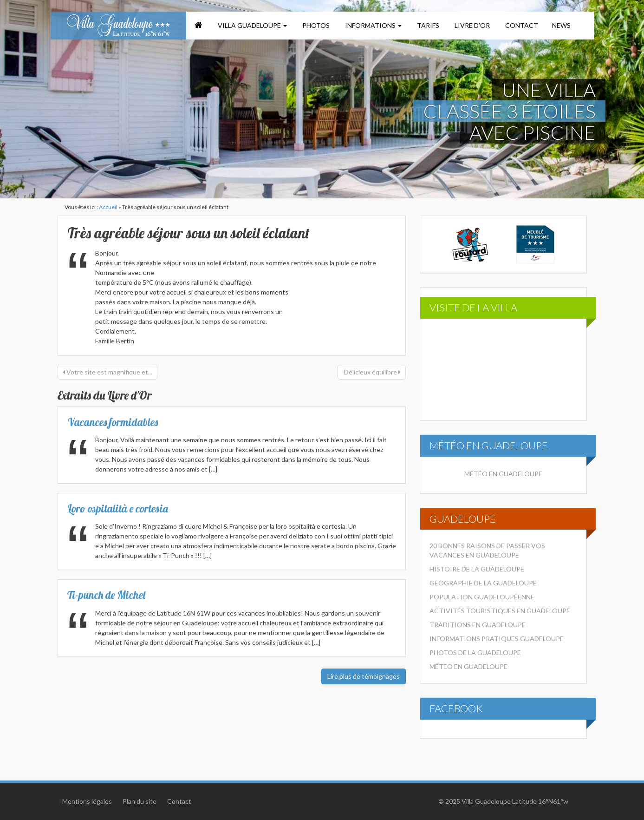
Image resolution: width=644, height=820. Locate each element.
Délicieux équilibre (372, 372)
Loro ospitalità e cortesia (118, 508)
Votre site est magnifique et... (107, 372)
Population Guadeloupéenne (482, 597)
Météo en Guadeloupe (503, 474)
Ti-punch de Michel (106, 595)
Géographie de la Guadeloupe (483, 583)
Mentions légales (87, 801)
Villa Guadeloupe (252, 25)
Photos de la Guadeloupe (475, 653)
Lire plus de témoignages (364, 676)
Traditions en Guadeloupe (478, 625)
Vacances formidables (113, 422)
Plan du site (140, 801)
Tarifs (427, 25)
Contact (521, 25)
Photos (315, 25)
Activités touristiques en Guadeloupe (500, 611)
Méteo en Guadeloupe (468, 666)
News (561, 25)
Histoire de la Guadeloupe (477, 569)
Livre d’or (472, 25)
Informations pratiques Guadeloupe (497, 639)
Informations (373, 25)
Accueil (108, 207)
